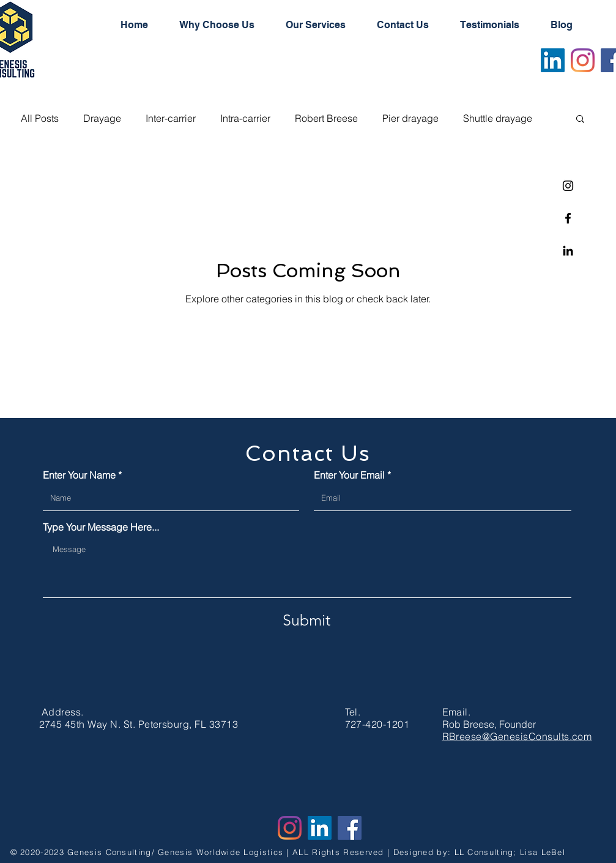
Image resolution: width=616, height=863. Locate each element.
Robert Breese (326, 118)
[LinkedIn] (553, 60)
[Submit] (306, 620)
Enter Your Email (349, 475)
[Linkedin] (568, 251)
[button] (580, 120)
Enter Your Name (79, 475)
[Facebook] (568, 218)
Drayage (102, 118)
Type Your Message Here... (101, 527)
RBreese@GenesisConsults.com (517, 736)
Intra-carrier (245, 118)
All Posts (40, 118)
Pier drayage (410, 118)
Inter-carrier (171, 118)
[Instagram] (568, 186)
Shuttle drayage (498, 118)
